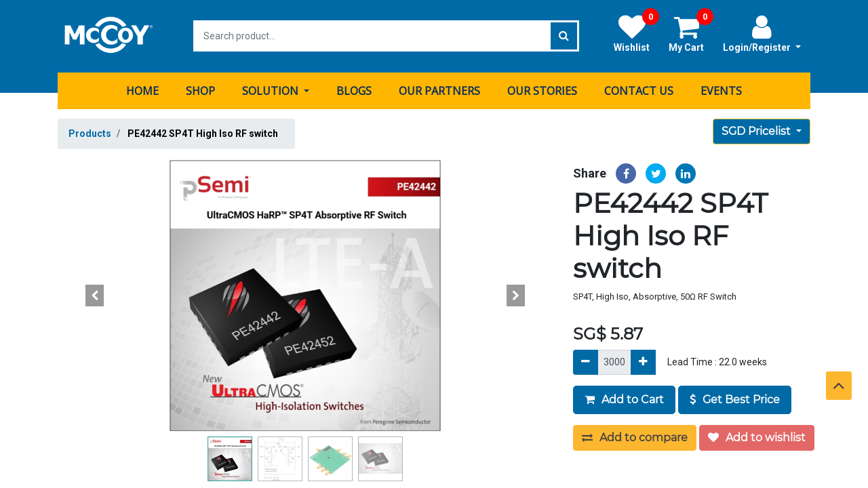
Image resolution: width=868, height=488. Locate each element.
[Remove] (586, 362)
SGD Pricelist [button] (757, 130)
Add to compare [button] (635, 437)
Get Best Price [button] (735, 399)
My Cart (691, 33)
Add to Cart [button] (624, 399)
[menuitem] (142, 90)
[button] (95, 295)
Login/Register (762, 33)
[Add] (643, 362)
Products (90, 133)
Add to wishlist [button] (757, 437)
